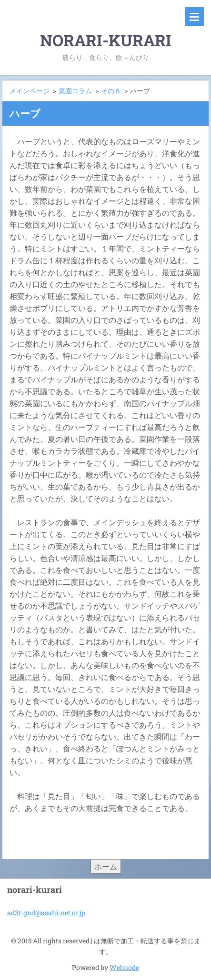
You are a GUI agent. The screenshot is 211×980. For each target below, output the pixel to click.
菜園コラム (75, 91)
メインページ (30, 91)
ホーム (106, 866)
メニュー (194, 17)
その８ (111, 91)
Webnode (124, 967)
